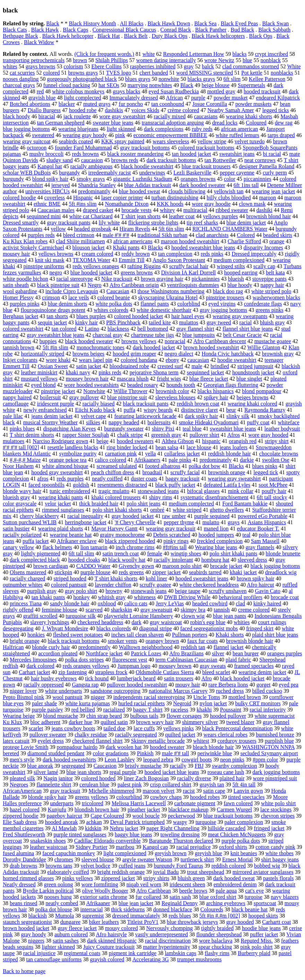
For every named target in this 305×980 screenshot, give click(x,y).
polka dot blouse (54, 909)
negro (56, 272)
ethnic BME (47, 204)
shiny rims (161, 497)
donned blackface (173, 909)
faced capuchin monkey (69, 853)
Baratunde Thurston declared (181, 841)
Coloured (256, 123)
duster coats (144, 479)
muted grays (97, 104)
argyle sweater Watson (147, 859)
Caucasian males (56, 210)
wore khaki (58, 360)
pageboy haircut (65, 816)
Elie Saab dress (20, 822)
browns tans (59, 866)
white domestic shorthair (164, 310)
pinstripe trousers (225, 297)
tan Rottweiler (220, 160)
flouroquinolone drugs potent (53, 310)
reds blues (180, 916)
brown (80, 60)
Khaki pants (126, 248)
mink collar (241, 491)
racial (246, 322)
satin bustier (16, 529)
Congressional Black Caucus (124, 30)
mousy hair (188, 685)
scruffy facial (185, 472)
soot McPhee (273, 485)
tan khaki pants (48, 597)
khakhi (204, 710)
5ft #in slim (55, 347)
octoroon (37, 148)
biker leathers (104, 922)
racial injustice (40, 953)
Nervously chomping (170, 928)
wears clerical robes (225, 735)
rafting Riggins (144, 266)
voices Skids (145, 110)
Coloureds (212, 909)
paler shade (44, 703)
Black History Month (93, 23)
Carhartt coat (276, 922)
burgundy (13, 179)
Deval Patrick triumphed (137, 822)
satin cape (214, 791)
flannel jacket (229, 647)
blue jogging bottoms (26, 129)
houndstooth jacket (253, 372)
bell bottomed (152, 329)
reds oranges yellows (86, 666)
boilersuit (50, 397)
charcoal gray (108, 335)
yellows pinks (178, 728)
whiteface (289, 422)
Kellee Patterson (267, 79)
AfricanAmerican (22, 791)
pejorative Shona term (154, 372)
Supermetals (251, 85)
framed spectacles (254, 666)
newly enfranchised (45, 410)
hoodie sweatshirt (237, 360)
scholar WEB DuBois (27, 173)
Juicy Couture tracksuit (109, 947)
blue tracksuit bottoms (228, 816)
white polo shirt (278, 803)
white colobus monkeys (78, 91)
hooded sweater (167, 747)
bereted (11, 753)
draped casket (98, 210)
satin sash (180, 897)
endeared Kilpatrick (278, 98)
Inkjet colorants (20, 360)
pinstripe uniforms (44, 266)
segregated (73, 766)
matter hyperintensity (166, 947)
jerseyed (60, 185)
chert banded (154, 73)
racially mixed (169, 116)
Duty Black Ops (170, 36)
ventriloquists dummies (193, 285)
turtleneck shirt (197, 859)
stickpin (63, 572)
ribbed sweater (232, 210)
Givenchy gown (136, 566)
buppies (48, 341)
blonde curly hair (51, 647)
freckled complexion (220, 541)
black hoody (16, 116)
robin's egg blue (208, 622)
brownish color (172, 391)
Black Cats (15, 30)
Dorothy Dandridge (24, 859)
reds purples (70, 479)
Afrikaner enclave (77, 541)
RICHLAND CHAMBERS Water (230, 229)
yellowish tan (229, 191)
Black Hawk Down (169, 23)
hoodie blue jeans (261, 928)
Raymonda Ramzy (265, 410)
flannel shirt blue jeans (248, 329)
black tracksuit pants (146, 404)
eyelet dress (51, 741)
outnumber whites (23, 585)
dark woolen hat (124, 747)
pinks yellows (78, 878)
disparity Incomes (263, 248)
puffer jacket (264, 934)
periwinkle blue (215, 753)
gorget (264, 685)
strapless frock (111, 672)
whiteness (145, 597)
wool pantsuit (67, 697)
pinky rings (176, 541)
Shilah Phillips (112, 60)
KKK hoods (170, 204)
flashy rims (217, 953)
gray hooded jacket (133, 516)
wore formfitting (100, 884)
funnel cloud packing (67, 85)
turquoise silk (81, 616)
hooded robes (205, 797)
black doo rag (228, 291)
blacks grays (201, 79)
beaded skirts (278, 235)
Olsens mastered (28, 572)
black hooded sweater (89, 341)
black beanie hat (250, 909)
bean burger (246, 653)
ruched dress (230, 691)
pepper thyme (179, 522)
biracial (47, 116)
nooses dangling (21, 79)
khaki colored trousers (116, 497)
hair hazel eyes (188, 316)
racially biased (99, 404)
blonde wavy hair (22, 491)
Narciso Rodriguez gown (60, 441)
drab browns (24, 866)
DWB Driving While (187, 597)
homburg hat (215, 560)
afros (43, 479)
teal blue (192, 429)
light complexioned (125, 853)
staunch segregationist (27, 922)
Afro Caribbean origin (134, 285)
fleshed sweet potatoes (78, 635)
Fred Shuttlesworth (24, 834)
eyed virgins (222, 304)
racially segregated (136, 735)
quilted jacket (180, 735)
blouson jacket (89, 248)
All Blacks (132, 23)
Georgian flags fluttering (231, 385)
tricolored (93, 803)
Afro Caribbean (154, 891)
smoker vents (123, 641)
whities (242, 622)
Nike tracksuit (117, 279)
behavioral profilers (241, 597)
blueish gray (16, 497)
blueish (236, 279)
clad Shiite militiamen (80, 241)
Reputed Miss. (257, 941)
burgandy (69, 173)
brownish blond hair (268, 216)
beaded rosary (143, 385)
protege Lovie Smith (26, 747)
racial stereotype (75, 279)
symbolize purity (78, 454)
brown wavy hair (155, 722)
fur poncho (131, 104)
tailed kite (160, 322)
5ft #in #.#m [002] (220, 916)
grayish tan (212, 785)
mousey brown (175, 666)
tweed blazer (240, 722)
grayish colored (107, 959)
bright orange (25, 641)
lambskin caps (180, 953)
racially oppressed (44, 685)
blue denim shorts (68, 304)
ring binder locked (127, 447)
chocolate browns (279, 454)
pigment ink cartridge (133, 953)
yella (151, 454)
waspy (180, 822)
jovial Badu (166, 872)
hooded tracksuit (262, 91)
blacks (240, 54)
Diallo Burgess (44, 110)
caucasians (206, 116)
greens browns (137, 272)
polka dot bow (204, 466)
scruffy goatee (155, 585)
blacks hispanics (216, 391)
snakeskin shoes (48, 841)
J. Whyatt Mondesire (65, 628)
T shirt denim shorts (32, 435)
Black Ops (261, 36)
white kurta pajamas (88, 703)
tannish (222, 610)
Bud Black (242, 30)
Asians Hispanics (267, 522)
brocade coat (285, 597)
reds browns (86, 154)
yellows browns (56, 254)
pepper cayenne (237, 173)
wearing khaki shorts (249, 116)
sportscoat (265, 903)
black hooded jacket (242, 678)
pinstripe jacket (58, 391)
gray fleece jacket (77, 928)
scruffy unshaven (228, 591)
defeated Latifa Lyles (227, 485)
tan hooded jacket (191, 154)
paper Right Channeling (173, 828)
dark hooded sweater (202, 185)
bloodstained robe (129, 366)
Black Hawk (45, 30)
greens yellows (91, 797)
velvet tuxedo (250, 141)
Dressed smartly (21, 223)
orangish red (243, 441)
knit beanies (244, 853)
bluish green (191, 878)
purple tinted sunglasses (80, 834)
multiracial (195, 210)
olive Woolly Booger (105, 891)
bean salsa (167, 447)
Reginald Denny (180, 903)
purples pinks (25, 304)
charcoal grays (19, 85)
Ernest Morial (237, 859)
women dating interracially (166, 60)
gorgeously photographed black (82, 79)
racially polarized (22, 535)
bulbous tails (144, 716)
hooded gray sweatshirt (57, 472)
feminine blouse (59, 610)
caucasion (92, 160)
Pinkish (145, 753)
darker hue (80, 722)
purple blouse (95, 572)
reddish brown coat (198, 404)
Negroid (182, 703)
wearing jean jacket (273, 191)
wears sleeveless (171, 141)
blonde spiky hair (47, 797)
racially (178, 766)
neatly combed (62, 903)
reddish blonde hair (229, 454)
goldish (81, 485)
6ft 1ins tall (246, 185)
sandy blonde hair (70, 603)
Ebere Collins (107, 66)
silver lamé (46, 772)
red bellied (83, 710)
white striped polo (271, 291)
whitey (167, 210)
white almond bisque (65, 466)
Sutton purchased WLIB (30, 522)
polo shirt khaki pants (233, 553)
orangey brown (162, 641)
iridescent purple (56, 404)
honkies (36, 635)
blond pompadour (262, 391)
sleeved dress (252, 560)
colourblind (129, 797)
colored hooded (98, 778)
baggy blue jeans (133, 834)
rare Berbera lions (228, 685)
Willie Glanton (264, 347)
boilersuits (159, 422)
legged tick (266, 472)
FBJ (199, 766)
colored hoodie (19, 198)
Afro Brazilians (186, 653)
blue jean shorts (84, 772)
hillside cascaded (226, 828)
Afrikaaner (98, 903)
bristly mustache (143, 766)
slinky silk (238, 416)
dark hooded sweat (234, 878)
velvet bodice (95, 866)
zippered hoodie (21, 816)
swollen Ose (276, 460)
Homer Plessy (18, 297)
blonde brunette (283, 553)
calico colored (111, 460)
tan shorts (57, 316)
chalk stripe (130, 435)
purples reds (41, 235)
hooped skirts (263, 916)
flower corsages (184, 716)
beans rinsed (24, 903)
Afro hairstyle (111, 934)
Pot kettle (252, 73)
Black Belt (136, 36)
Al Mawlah (64, 828)
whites (10, 66)
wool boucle (146, 816)
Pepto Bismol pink (23, 697)
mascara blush (133, 379)
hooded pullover (228, 716)
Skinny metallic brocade (158, 741)
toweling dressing (180, 834)
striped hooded (70, 578)
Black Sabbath (274, 30)
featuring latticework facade (145, 416)
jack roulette (77, 116)
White (294, 66)
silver (218, 653)
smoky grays (91, 179)
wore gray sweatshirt (122, 116)
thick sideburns (128, 909)
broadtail (152, 472)
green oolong (59, 884)
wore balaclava (216, 941)
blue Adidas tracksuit (147, 185)
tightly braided (217, 928)
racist (189, 791)
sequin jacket (52, 322)
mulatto (211, 522)
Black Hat (108, 36)
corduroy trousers (237, 741)
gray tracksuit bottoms (145, 148)
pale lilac (13, 416)
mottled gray (221, 91)
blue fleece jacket (209, 379)
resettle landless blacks (73, 447)
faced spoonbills (46, 485)
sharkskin (121, 610)
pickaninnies (206, 279)
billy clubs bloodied (229, 198)
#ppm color (265, 760)
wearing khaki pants (61, 497)
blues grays (138, 79)
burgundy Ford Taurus (178, 866)
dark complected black (35, 560)
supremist (93, 916)
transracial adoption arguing (173, 123)
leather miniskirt (39, 372)
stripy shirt (277, 441)
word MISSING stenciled (205, 73)
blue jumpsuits (199, 335)
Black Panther (211, 30)
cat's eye (254, 891)
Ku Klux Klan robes (25, 241)
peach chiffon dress (113, 472)
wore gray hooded (268, 435)
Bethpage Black (20, 36)
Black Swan (275, 23)
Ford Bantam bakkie (245, 504)
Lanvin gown (248, 791)
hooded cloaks (84, 560)
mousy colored (121, 928)
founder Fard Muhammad (83, 148)
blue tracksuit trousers (206, 166)
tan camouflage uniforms (54, 959)
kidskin (93, 828)
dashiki (264, 210)
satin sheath (16, 285)
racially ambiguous (91, 166)
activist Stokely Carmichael (33, 248)
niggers (36, 941)
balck (208, 66)
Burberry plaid (254, 953)
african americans (133, 241)
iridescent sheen (187, 884)
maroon (267, 198)
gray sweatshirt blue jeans (55, 335)
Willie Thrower (130, 391)
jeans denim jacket (52, 416)
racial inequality (85, 516)
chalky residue (91, 735)
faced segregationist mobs (209, 628)
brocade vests (137, 210)
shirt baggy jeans (280, 859)
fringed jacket (269, 828)
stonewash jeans (149, 591)
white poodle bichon (25, 279)
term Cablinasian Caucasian (186, 660)
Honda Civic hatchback (228, 354)
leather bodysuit (282, 429)
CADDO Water (93, 566)
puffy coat (258, 422)
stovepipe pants (269, 279)
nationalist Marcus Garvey (178, 691)
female (155, 553)
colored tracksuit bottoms (206, 148)
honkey (82, 597)
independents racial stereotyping (149, 697)
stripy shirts (156, 878)
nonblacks (282, 73)
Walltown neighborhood (146, 647)
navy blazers (285, 897)
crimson (51, 297)
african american (239, 129)
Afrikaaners (147, 460)
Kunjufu (57, 809)
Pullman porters (190, 635)
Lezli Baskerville (192, 173)
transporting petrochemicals (34, 60)
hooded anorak (62, 822)
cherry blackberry (39, 516)
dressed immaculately (136, 916)
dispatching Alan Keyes (69, 429)
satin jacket (89, 366)
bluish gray (272, 322)
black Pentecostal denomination (237, 728)
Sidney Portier (91, 847)
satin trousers (179, 678)
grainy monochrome (122, 535)
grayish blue (42, 98)
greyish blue (208, 853)
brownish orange (226, 472)
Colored (246, 235)
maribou (125, 847)
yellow (58, 229)
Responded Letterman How (194, 54)
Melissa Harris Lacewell (139, 803)
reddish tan (193, 647)
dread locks (225, 123)
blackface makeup (189, 809)
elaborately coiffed (68, 872)
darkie (247, 460)
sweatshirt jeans (237, 154)
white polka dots (114, 304)
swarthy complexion (234, 766)
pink (120, 135)
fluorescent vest (130, 660)
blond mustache (60, 716)
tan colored (64, 329)
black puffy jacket (175, 485)
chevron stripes (278, 816)
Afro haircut (260, 585)
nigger (98, 697)
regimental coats (82, 953)
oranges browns (198, 179)
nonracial (175, 341)
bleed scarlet (216, 672)
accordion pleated (58, 653)
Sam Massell (265, 541)
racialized (114, 710)
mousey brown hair (87, 379)
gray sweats (213, 666)
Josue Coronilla (210, 104)
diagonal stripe (155, 628)
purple (198, 98)
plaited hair (232, 778)
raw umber (174, 516)
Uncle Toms (207, 697)
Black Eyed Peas (239, 23)
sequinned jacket (205, 372)
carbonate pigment (195, 803)
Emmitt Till (132, 260)
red (40, 91)
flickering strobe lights (153, 223)
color (230, 179)
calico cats (136, 603)
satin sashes (66, 941)
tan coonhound (168, 104)
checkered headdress (101, 622)
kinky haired (267, 603)
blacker (67, 104)
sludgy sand (60, 160)
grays (234, 522)
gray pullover (84, 397)
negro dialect (179, 354)
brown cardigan (51, 566)
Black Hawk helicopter (68, 36)
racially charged (27, 578)
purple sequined (212, 516)
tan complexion (175, 254)
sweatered (43, 135)
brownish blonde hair (250, 641)
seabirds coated (76, 141)
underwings (152, 173)
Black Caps (75, 30)
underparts (62, 803)
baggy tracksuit (182, 479)
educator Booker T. (258, 529)
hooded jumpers (216, 535)
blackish (38, 916)
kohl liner (156, 578)
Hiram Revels (135, 229)
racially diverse (194, 778)
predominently (94, 647)
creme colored (254, 610)
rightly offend (18, 610)
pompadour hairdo (77, 747)
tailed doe (115, 728)
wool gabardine (20, 291)
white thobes (280, 853)
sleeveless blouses (175, 397)
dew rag (284, 123)
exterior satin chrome (104, 897)
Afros (234, 435)
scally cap (264, 266)
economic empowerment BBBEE (170, 135)
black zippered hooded (130, 541)
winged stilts (231, 266)
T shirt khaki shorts (116, 578)
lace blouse (199, 447)
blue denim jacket (246, 223)
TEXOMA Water (91, 260)
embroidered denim (235, 884)
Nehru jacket (124, 828)
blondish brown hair (97, 809)
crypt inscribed (271, 54)
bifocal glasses (203, 491)
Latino (92, 329)
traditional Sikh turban (163, 235)
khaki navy (78, 372)
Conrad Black (176, 30)
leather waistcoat (49, 847)
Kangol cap (155, 847)
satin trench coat (121, 553)
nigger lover (23, 691)
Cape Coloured (107, 816)
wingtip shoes (186, 553)
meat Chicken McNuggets (237, 834)
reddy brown (136, 254)
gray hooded (240, 922)
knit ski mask (49, 260)
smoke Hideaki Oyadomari (209, 422)
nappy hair (272, 285)
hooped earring (241, 272)
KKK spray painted (123, 141)
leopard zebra (158, 760)
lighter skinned (58, 947)
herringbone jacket (86, 522)
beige (102, 441)
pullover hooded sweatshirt (137, 685)
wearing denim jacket (262, 672)
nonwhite (169, 79)
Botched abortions (30, 104)
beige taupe (188, 591)
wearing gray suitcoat (27, 141)
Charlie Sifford (244, 241)
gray (189, 66)
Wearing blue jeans (216, 547)
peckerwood (181, 816)
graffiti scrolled (40, 616)
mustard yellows (39, 379)
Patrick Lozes (146, 653)
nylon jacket (213, 703)
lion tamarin (94, 547)
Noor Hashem (18, 466)
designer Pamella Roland (267, 166)
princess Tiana (26, 603)
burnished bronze (275, 735)
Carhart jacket (34, 672)
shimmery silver (200, 722)
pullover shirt (204, 435)
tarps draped (281, 135)
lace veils (79, 297)
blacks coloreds (114, 628)
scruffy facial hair (189, 266)
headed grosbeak (93, 229)
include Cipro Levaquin (72, 291)
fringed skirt (260, 628)
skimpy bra (193, 610)
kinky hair (86, 322)
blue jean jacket (136, 903)
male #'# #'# (116, 235)
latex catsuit (16, 741)
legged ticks (276, 110)
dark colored (40, 666)
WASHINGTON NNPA (268, 747)
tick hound (97, 678)
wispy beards (158, 410)
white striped (187, 510)
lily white (109, 223)
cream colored (98, 254)
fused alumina (18, 853)
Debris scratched (172, 535)
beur (231, 410)
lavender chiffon (113, 585)
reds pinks (212, 254)
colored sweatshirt (23, 329)
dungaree (71, 922)
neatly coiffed (107, 479)
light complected (82, 98)
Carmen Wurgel (234, 809)
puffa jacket (36, 541)
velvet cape (93, 416)
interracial (92, 909)
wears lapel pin (96, 360)
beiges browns (253, 397)
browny (114, 591)
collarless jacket (182, 454)
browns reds (125, 160)
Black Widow (39, 42)
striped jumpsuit (255, 366)
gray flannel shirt (195, 329)
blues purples (91, 316)
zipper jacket (166, 572)
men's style (22, 760)
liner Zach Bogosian (146, 778)
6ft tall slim (81, 553)
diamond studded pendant (56, 753)
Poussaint (231, 710)
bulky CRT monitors (258, 703)
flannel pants (155, 304)
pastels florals (278, 878)
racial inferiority (268, 710)
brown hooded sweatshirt (211, 347)
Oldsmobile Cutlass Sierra (165, 672)
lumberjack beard (136, 678)
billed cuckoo (267, 691)
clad (240, 603)
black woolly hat (127, 560)
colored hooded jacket (138, 316)
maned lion (216, 529)
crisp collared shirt (171, 785)
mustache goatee (273, 341)
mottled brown (245, 697)
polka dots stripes (85, 660)
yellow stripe (212, 141)
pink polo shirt (256, 947)
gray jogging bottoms (223, 310)
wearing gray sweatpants (240, 316)
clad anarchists (212, 235)
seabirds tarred (205, 572)
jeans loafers (234, 447)
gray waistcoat (166, 622)
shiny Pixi (163, 429)
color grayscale (20, 504)
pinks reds (110, 372)
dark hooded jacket (154, 347)
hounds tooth (181, 385)
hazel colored (25, 809)
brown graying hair (162, 279)
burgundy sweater (124, 429)
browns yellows (139, 341)
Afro (207, 678)
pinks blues (22, 429)
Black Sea (205, 23)
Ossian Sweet (53, 366)
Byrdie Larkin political (48, 891)
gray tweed (219, 322)
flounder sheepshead (219, 934)
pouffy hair (274, 491)
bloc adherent (46, 722)
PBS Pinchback (123, 322)
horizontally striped (42, 354)
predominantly (94, 191)
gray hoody (33, 934)
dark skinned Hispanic (112, 941)
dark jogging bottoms (276, 772)
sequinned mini (44, 216)
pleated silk (22, 778)
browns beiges (88, 354)
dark (136, 622)
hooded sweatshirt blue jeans (203, 248)
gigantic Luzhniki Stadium (143, 179)
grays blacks (127, 91)
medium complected (191, 504)
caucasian (198, 360)
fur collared (148, 897)
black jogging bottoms (275, 566)
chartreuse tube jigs (152, 335)
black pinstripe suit (58, 285)
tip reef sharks (203, 223)
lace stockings (276, 809)
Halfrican (13, 647)
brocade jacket (226, 566)
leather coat (182, 216)
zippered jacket (118, 878)
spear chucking (215, 947)
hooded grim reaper (134, 354)
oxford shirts (233, 847)
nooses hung (58, 897)
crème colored (183, 110)
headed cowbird (210, 603)
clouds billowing (187, 191)
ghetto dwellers (227, 510)
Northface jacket (104, 653)
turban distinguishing (175, 198)
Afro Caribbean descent (220, 341)
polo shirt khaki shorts (117, 510)
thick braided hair (99, 504)
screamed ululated (117, 466)
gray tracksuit (65, 791)
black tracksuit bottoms (74, 641)
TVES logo (119, 73)
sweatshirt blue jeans (233, 429)
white (149, 54)
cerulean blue (94, 785)
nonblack (271, 60)
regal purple (123, 772)
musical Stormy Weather (51, 422)
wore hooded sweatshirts (91, 385)
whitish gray (112, 597)
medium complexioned (239, 260)
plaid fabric (238, 660)
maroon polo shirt (182, 566)
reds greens (131, 572)
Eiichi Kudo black (95, 410)
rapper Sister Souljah (86, 435)
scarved (94, 610)
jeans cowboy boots (73, 728)
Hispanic (83, 198)
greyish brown (171, 853)
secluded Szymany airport (269, 753)
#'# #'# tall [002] (21, 447)
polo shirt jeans (143, 504)
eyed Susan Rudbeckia (174, 91)
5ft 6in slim (171, 229)
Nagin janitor (58, 778)
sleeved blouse (98, 859)
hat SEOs (109, 85)
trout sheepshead (206, 872)
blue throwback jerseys (192, 922)
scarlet (36, 728)
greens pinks (269, 310)
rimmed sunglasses (63, 510)
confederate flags (263, 304)
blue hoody (240, 285)
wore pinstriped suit (275, 778)
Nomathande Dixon (127, 204)
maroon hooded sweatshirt (190, 241)
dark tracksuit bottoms (171, 160)
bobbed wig (267, 866)
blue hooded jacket (91, 272)
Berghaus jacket (20, 316)
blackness (118, 329)
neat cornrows (260, 160)
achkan (94, 822)
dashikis (114, 110)
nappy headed (124, 422)
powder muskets (253, 104)
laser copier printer (122, 198)
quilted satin (114, 722)
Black (53, 23)
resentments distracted (122, 485)
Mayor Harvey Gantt (115, 529)
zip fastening (72, 672)
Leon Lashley (120, 760)
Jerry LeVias (170, 603)
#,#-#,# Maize (25, 460)
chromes (64, 859)
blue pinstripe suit (127, 397)
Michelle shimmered (111, 791)
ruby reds (202, 129)
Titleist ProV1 (143, 922)
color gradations (111, 753)
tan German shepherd (61, 123)
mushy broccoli (46, 154)
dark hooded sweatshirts (69, 760)
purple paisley (47, 710)
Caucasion (105, 766)
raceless (180, 710)
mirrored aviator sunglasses (263, 872)
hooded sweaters (135, 441)
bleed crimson (79, 235)
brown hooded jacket (26, 928)
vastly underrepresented (162, 934)
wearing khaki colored (252, 404)
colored (51, 73)
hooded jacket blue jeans (172, 772)
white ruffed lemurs (237, 135)
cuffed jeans (132, 866)
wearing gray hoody (85, 135)
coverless (55, 198)
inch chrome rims (135, 547)
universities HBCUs (47, 191)
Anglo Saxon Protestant (179, 260)
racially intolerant (173, 560)
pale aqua (226, 891)
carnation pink (121, 454)
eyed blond (43, 385)
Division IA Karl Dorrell (189, 272)
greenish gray (166, 435)
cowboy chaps (166, 797)
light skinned (121, 129)
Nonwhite (94, 391)
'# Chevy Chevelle (135, 522)
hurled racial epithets (141, 703)
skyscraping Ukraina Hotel (168, 297)
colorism (73, 66)
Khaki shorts (230, 635)
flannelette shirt (54, 785)
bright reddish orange (121, 872)
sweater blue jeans (113, 123)
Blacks (156, 248)
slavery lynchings (50, 622)
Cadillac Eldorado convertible (107, 841)
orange (277, 241)
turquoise (206, 822)
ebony (172, 360)
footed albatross (163, 466)
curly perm (275, 173)
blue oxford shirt (218, 897)
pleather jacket (144, 809)
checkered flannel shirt (97, 741)
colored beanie (114, 297)
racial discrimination (168, 941)
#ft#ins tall (175, 547)
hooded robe (83, 110)
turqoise (254, 897)
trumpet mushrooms (199, 959)
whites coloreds (111, 310)
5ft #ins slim (83, 204)
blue (247, 60)
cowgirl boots (197, 760)
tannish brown (19, 347)
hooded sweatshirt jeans (202, 578)
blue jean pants (229, 616)
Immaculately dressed (134, 98)
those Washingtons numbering (171, 291)
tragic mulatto (114, 491)
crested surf (170, 366)
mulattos (189, 322)
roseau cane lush (226, 772)
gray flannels (260, 547)
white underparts (64, 691)
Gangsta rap (85, 685)
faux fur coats (202, 641)
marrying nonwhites (150, 85)
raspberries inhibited (153, 66)
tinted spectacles (246, 797)
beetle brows (193, 891)
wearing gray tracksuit (171, 529)
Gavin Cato (268, 591)
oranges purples (285, 653)
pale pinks (180, 460)
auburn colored (71, 934)
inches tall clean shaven (138, 635)
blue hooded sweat (140, 191)
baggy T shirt (148, 710)
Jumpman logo (134, 666)
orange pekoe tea (68, 460)
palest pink (130, 785)
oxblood (107, 603)
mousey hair (16, 254)
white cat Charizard (91, 216)
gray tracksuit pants (69, 223)
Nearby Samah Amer (230, 110)
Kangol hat (50, 166)
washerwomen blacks (276, 297)
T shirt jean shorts (141, 216)
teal (246, 535)
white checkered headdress (209, 585)
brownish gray (278, 354)
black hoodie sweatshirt (147, 166)
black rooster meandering (135, 154)
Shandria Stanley (97, 185)
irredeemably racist (110, 173)
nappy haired (17, 397)
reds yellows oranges (96, 266)
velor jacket (58, 504)
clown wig (193, 616)
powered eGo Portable (263, 516)
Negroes (19, 785)
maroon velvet (158, 791)
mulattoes (14, 441)
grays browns (41, 66)
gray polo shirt (81, 591)
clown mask (252, 204)
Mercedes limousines (33, 660)
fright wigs (169, 379)
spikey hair (216, 397)
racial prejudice (194, 847)
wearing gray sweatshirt (234, 479)
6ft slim (232, 79)
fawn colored (238, 803)
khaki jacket (243, 572)
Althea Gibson (178, 441)
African (175, 98)
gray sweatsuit (156, 610)
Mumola (64, 916)
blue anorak (40, 766)
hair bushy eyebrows (54, 678)
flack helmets (57, 547)
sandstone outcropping (115, 691)
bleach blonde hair (213, 747)
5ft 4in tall (244, 785)
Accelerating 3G (151, 959)
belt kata (275, 272)
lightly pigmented (40, 553)
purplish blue (279, 741)
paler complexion (244, 822)
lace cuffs (144, 728)
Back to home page (24, 971)
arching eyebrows (226, 903)
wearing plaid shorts (61, 529)
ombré (157, 510)
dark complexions (164, 129)
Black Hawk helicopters (218, 36)
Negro (95, 285)
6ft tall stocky (272, 497)
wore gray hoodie (211, 204)
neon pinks (232, 760)
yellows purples (221, 216)
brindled (220, 366)
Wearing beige (19, 716)
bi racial (272, 154)
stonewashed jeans (158, 491)
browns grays (83, 73)
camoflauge (16, 404)
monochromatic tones (101, 347)
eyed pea (288, 685)
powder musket (230, 98)
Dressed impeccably (254, 254)
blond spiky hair (50, 179)
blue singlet (249, 379)
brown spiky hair (255, 578)
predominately (216, 460)
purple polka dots (241, 841)
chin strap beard (104, 716)
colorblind (189, 304)
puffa (129, 410)
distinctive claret (199, 410)
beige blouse (216, 85)
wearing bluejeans (78, 129)
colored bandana (139, 360)
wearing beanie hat (71, 535)
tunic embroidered (70, 491)
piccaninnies (258, 179)
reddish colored (229, 866)
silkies (93, 422)
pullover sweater (48, 735)
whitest (201, 741)
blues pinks (264, 466)
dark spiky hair (201, 416)
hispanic (211, 441)
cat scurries (22, 73)
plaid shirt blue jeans (275, 635)
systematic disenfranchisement (215, 497)
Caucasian (118, 291)
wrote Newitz (219, 60)
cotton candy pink (275, 847)
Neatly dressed (19, 884)
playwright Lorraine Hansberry (138, 616)
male (197, 366)
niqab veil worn (144, 884)
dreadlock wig (281, 572)
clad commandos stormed (251, 66)
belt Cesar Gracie (242, 335)
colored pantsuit (69, 585)
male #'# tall (175, 753)
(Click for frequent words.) (104, 54)
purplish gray (42, 591)
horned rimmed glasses (28, 878)
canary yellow (18, 547)
